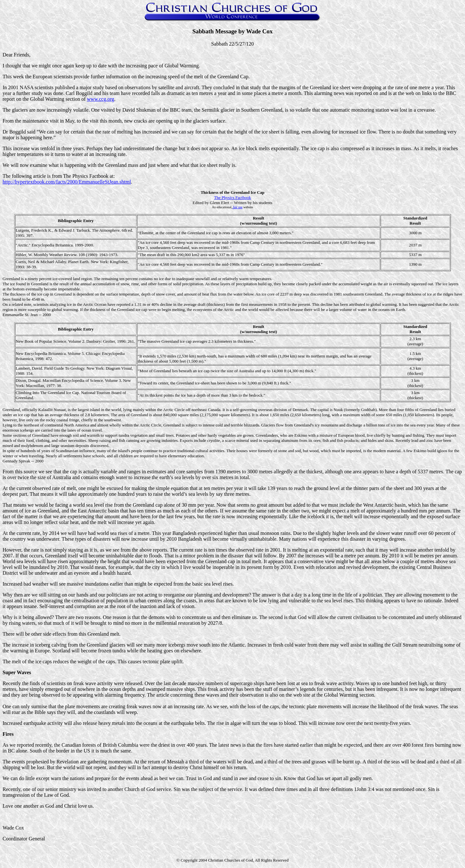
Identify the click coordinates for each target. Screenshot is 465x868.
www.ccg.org (101, 99)
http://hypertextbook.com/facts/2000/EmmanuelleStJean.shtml (67, 182)
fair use (237, 207)
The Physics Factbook (232, 198)
